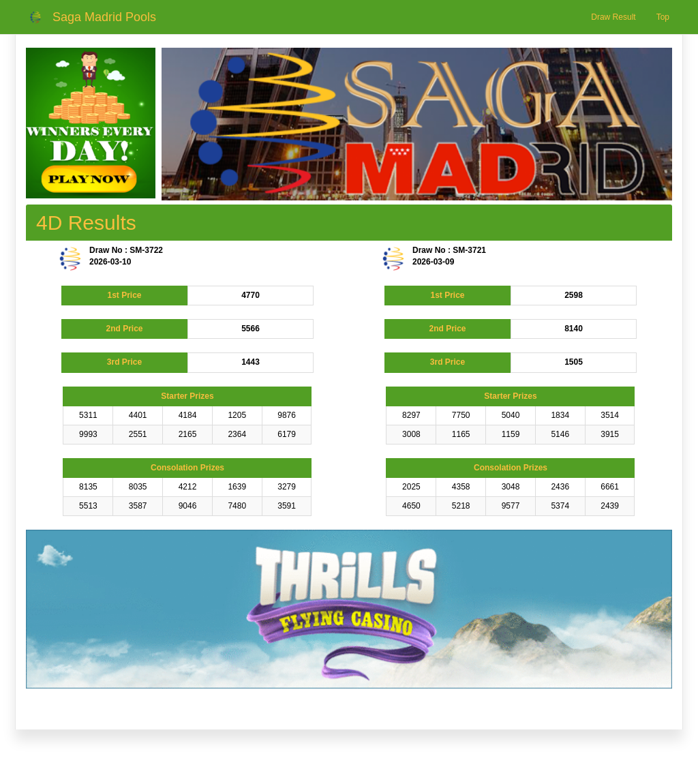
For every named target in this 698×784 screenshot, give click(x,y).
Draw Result (613, 17)
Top (663, 17)
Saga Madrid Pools (104, 17)
